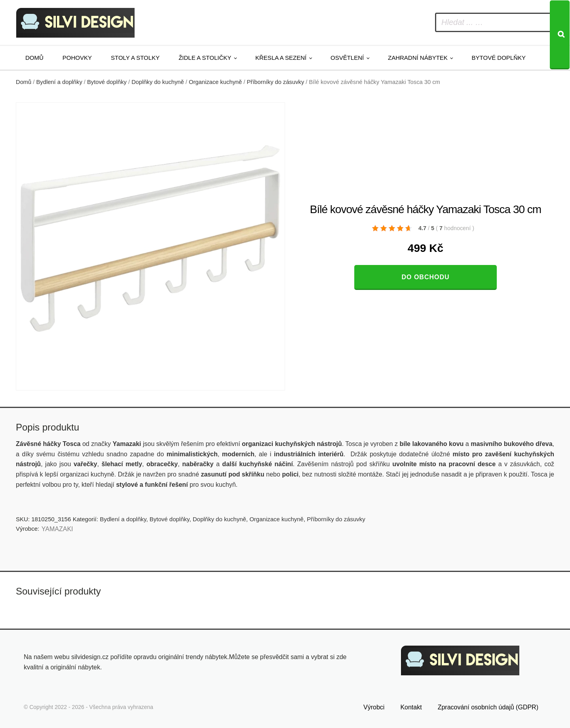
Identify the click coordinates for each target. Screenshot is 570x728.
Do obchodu (425, 277)
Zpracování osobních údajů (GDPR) (488, 707)
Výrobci (374, 707)
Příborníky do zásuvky (275, 82)
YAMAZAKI (57, 529)
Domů (34, 58)
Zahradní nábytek (418, 58)
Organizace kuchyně (215, 82)
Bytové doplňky (499, 58)
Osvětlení (347, 58)
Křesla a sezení (281, 58)
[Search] (560, 35)
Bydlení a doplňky (59, 82)
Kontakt (411, 707)
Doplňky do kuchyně (158, 82)
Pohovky (77, 58)
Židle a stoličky (205, 58)
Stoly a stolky (135, 58)
